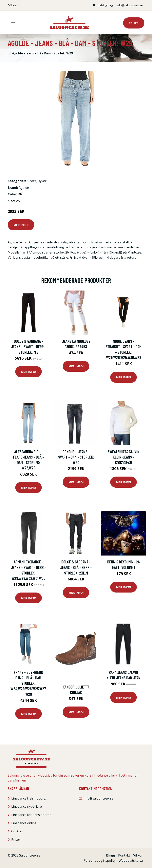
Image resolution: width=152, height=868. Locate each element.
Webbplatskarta (131, 860)
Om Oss (17, 831)
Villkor (138, 855)
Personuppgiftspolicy (100, 860)
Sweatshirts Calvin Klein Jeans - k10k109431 (124, 457)
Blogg (111, 855)
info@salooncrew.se (130, 5)
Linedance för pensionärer (31, 815)
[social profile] (22, 5)
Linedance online (24, 823)
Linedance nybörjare (27, 806)
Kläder (31, 181)
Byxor (42, 181)
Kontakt (124, 855)
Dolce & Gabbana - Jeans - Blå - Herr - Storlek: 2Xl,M (76, 567)
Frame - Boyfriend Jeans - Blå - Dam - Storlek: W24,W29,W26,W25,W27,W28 (28, 683)
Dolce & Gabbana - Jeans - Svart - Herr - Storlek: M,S (28, 347)
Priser (134, 23)
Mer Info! (21, 225)
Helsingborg (105, 5)
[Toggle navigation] (13, 23)
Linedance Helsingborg (28, 798)
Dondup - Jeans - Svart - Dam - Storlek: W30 (76, 457)
